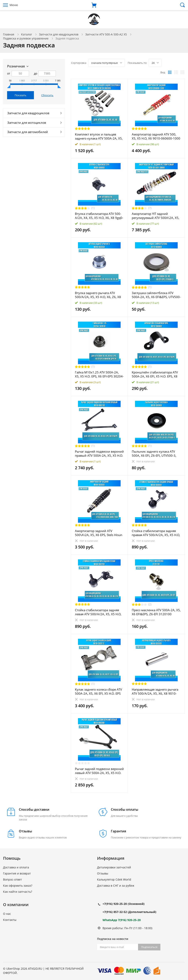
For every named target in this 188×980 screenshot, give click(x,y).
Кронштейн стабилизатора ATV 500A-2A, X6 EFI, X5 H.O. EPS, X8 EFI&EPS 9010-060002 (155, 374)
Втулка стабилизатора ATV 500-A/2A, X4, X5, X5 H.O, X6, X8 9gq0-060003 (99, 216)
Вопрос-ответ (12, 879)
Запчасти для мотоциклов (27, 123)
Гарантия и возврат (17, 873)
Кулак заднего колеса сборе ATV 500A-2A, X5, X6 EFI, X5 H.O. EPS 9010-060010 (98, 691)
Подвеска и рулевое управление (26, 38)
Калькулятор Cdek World (114, 879)
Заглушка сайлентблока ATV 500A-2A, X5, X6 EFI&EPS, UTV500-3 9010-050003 (156, 295)
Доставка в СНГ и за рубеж (116, 886)
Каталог (27, 34)
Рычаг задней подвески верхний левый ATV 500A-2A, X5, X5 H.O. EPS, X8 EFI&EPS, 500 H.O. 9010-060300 (99, 771)
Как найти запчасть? (18, 892)
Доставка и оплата (16, 867)
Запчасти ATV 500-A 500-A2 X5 (106, 34)
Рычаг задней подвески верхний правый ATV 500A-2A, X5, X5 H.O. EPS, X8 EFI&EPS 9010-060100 (99, 453)
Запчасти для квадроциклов (59, 34)
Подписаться (149, 947)
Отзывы (103, 873)
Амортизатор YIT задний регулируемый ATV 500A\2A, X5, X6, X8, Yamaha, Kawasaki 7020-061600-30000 (156, 216)
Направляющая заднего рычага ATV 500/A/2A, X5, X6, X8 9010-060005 (155, 691)
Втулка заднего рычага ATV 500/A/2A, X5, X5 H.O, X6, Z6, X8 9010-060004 (98, 295)
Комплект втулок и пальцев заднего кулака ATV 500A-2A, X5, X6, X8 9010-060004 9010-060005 (99, 136)
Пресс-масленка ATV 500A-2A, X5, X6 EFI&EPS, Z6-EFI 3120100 (156, 612)
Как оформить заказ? (18, 886)
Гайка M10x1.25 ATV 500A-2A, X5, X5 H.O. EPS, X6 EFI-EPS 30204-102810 (99, 374)
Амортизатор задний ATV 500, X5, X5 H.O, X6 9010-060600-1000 (156, 136)
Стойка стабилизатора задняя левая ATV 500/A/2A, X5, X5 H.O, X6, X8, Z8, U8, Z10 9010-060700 (98, 612)
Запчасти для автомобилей (28, 132)
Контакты (10, 920)
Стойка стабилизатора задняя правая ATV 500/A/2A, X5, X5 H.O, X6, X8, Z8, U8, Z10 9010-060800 (156, 533)
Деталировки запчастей (114, 867)
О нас (7, 914)
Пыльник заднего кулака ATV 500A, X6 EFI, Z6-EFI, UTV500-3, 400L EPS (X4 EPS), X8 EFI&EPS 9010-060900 (154, 453)
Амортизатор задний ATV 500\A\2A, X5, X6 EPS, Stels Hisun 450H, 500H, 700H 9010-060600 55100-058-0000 (99, 533)
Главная (9, 34)
